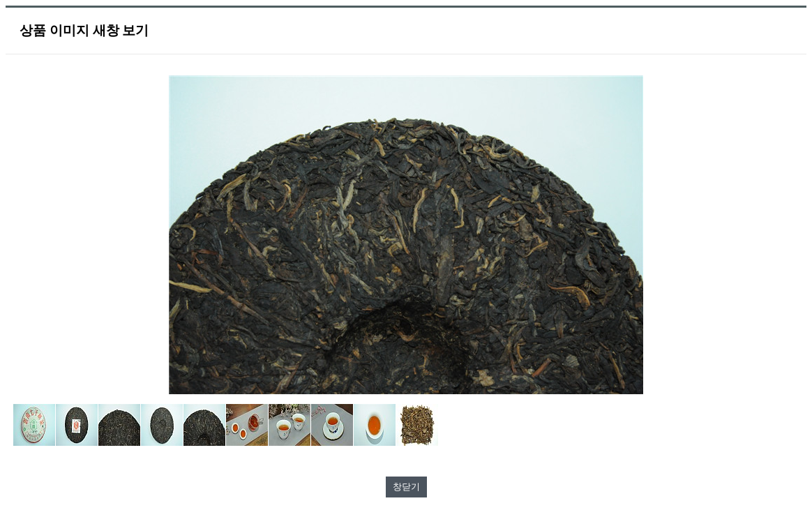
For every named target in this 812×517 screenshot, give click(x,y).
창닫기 (406, 487)
